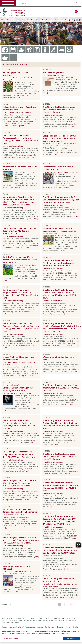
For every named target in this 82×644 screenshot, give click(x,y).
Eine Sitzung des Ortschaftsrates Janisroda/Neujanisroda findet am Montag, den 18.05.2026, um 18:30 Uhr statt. (60, 294)
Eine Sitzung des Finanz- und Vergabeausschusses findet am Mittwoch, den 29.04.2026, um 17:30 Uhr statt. (19, 424)
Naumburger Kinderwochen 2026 (58, 228)
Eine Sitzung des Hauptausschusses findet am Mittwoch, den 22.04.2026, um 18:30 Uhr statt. (60, 457)
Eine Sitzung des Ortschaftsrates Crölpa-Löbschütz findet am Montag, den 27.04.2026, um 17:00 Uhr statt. (19, 454)
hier (49, 627)
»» (78, 604)
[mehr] (20, 97)
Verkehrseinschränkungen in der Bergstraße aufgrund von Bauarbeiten (20, 511)
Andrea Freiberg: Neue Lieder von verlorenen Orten (58, 580)
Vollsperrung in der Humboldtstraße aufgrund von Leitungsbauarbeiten (60, 137)
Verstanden (71, 638)
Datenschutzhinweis (11, 638)
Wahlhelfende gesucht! (53, 72)
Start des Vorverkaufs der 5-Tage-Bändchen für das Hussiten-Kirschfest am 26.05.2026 (20, 260)
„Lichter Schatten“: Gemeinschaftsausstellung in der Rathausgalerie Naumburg (18, 388)
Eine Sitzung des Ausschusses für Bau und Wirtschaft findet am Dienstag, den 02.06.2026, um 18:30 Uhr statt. (61, 200)
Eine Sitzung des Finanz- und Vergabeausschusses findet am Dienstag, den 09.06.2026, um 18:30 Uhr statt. (21, 139)
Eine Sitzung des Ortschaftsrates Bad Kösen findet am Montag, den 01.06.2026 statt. (19, 231)
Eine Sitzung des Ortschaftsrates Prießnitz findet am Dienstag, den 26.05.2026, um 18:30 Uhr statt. (58, 263)
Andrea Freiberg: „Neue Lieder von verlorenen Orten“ (18, 358)
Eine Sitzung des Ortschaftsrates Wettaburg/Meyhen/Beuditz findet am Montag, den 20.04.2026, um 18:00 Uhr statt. (60, 487)
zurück (4, 608)
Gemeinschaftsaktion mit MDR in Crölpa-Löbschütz (58, 168)
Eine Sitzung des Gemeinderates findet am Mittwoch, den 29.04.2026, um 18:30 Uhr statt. (61, 388)
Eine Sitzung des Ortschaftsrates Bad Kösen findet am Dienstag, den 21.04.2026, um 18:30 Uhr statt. (19, 483)
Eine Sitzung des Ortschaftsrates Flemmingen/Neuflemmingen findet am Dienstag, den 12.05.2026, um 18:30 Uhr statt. (21, 327)
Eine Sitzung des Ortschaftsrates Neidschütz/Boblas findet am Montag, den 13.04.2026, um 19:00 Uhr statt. (60, 550)
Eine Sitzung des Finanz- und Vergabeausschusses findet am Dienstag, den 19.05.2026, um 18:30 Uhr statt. (21, 294)
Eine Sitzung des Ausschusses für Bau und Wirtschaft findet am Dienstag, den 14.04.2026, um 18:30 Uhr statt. (21, 540)
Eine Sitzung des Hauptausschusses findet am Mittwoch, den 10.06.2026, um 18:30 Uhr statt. (60, 110)
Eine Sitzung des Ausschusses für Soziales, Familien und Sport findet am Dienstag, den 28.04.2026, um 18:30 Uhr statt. (61, 424)
